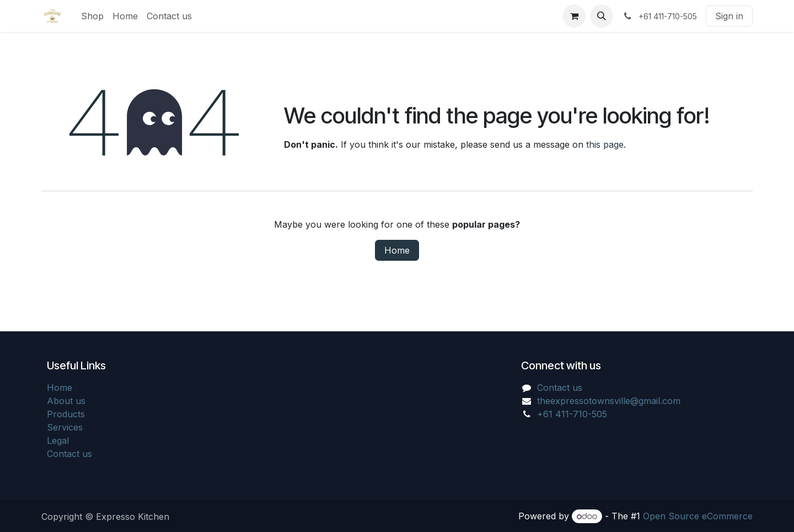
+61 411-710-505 (572, 414)
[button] (602, 16)
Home (397, 250)
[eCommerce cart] (574, 16)
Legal (58, 440)
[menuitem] (92, 16)
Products (66, 414)
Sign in (729, 16)
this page (605, 144)
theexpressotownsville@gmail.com (609, 401)
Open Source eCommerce (698, 516)
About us (66, 401)
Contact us (69, 454)
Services (65, 427)
